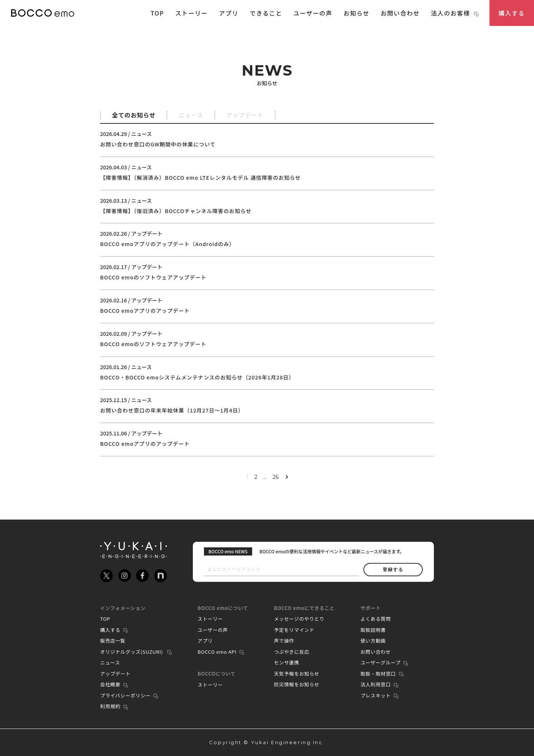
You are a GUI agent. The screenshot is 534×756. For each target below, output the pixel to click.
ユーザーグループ (380, 662)
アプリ (229, 13)
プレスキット (376, 695)
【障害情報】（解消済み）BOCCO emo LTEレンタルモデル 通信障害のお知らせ (200, 178)
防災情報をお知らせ (297, 684)
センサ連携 (287, 662)
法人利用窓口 (376, 684)
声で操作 (284, 641)
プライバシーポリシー (125, 695)
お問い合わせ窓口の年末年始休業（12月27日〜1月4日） (172, 410)
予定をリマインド (294, 630)
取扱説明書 (373, 630)
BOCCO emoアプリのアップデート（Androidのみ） (167, 244)
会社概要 (110, 684)
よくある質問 (376, 619)
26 (276, 477)
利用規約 (110, 706)
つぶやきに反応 (292, 652)
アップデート (245, 115)
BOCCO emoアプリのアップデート (145, 311)
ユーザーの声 (313, 13)
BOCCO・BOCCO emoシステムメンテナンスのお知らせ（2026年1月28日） (197, 377)
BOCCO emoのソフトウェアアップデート (153, 277)
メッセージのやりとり (299, 619)
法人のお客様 (455, 13)
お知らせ (356, 13)
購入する (512, 13)
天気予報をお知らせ (297, 674)
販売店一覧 (113, 641)
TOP (157, 13)
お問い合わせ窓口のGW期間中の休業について (158, 144)
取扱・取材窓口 (378, 674)
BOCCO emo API (217, 652)
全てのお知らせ (134, 115)
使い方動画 (373, 641)
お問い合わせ (400, 13)
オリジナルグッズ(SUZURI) (132, 652)
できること (266, 13)
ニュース (191, 115)
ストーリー (191, 13)
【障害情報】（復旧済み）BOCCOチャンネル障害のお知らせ (176, 211)
